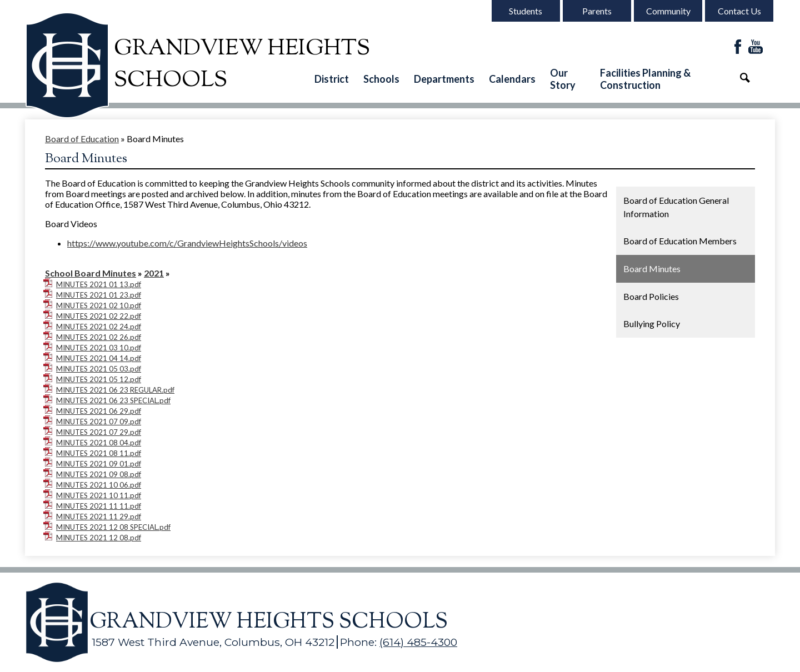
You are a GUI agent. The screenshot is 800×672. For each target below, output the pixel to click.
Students (526, 11)
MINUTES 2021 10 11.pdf (99, 495)
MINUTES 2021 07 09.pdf (99, 422)
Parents (597, 11)
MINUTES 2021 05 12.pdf (99, 379)
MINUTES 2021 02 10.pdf (99, 305)
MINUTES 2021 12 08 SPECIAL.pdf (113, 527)
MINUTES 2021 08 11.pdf (99, 453)
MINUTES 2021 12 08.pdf (99, 538)
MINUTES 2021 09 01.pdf (99, 464)
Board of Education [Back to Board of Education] (82, 139)
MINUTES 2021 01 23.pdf (99, 295)
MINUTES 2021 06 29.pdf (99, 411)
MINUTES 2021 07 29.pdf (99, 432)
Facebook (738, 47)
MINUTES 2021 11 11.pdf (99, 506)
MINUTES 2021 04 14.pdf (99, 358)
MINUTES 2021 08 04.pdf (99, 443)
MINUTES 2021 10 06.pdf (99, 485)
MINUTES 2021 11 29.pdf (99, 516)
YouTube (756, 47)
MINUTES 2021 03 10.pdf (99, 348)
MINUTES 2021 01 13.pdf (99, 284)
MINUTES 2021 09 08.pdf (99, 474)
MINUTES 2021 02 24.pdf (99, 327)
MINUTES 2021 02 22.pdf (99, 316)
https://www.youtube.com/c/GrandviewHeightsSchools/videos (187, 243)
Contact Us (739, 11)
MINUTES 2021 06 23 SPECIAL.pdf (113, 400)
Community (668, 11)
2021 (154, 273)
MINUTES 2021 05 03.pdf (99, 369)
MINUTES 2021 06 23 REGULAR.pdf (115, 390)
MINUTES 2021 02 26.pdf (99, 337)
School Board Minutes (91, 273)
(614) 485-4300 (418, 642)
